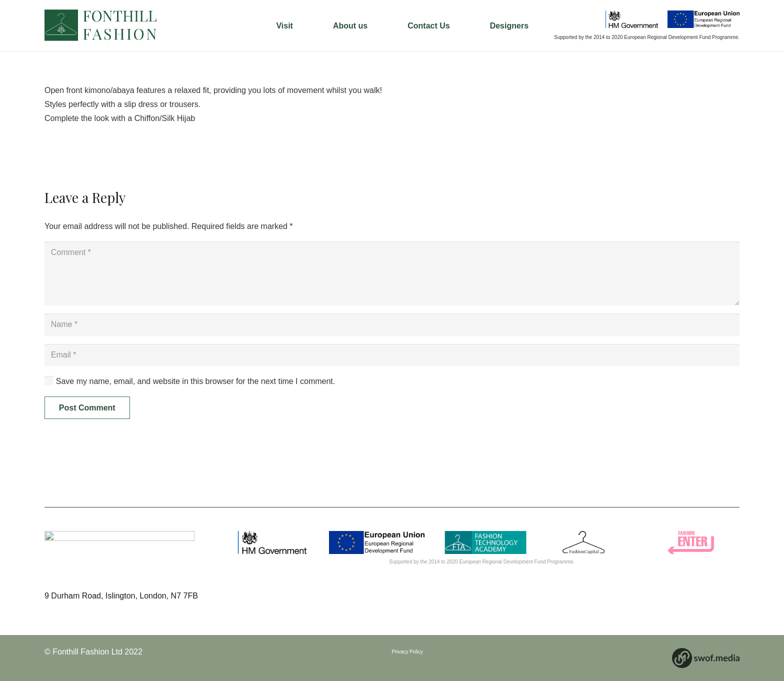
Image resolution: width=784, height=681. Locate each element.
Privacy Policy (407, 652)
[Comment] (392, 273)
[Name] (392, 325)
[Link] (101, 26)
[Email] (392, 355)
